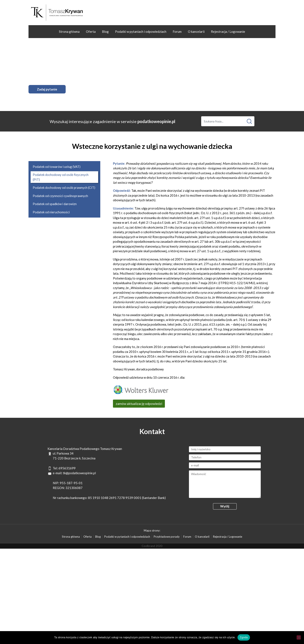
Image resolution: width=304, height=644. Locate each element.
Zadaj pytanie (47, 89)
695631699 (67, 468)
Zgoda (244, 637)
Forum (177, 32)
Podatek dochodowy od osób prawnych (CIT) (64, 188)
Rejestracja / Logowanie (228, 32)
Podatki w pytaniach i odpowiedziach (141, 32)
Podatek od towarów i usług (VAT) (57, 167)
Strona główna (69, 32)
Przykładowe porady (167, 537)
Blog (105, 32)
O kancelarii (196, 32)
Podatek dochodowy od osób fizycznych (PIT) (61, 177)
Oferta (91, 32)
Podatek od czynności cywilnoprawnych (60, 196)
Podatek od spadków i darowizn (55, 204)
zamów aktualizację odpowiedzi (139, 404)
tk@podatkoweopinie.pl (79, 473)
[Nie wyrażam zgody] (299, 637)
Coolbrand (148, 546)
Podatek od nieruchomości (51, 212)
